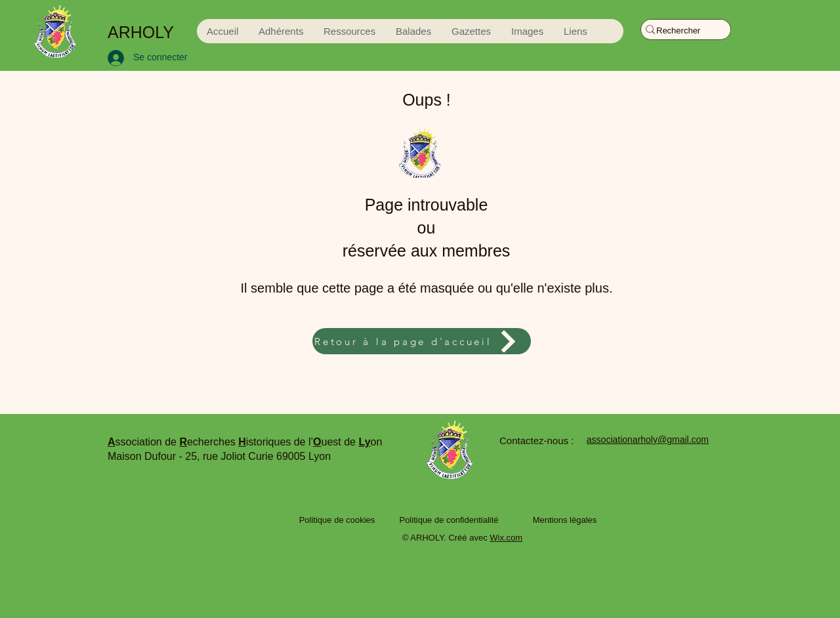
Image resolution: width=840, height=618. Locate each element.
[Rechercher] (680, 31)
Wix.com (506, 538)
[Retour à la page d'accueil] (422, 341)
